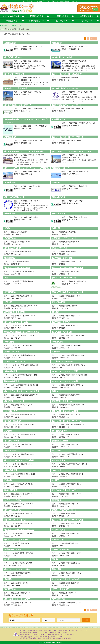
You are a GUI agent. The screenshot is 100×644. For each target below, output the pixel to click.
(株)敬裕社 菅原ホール (62, 401)
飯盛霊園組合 (10, 258)
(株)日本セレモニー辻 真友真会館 (67, 74)
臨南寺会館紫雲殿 (12, 381)
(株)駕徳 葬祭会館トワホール (65, 88)
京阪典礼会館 (10, 137)
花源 (6, 278)
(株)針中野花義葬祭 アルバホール (67, 105)
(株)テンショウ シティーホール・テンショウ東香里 (27, 168)
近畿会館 (56, 228)
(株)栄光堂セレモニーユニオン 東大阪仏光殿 (24, 151)
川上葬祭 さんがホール (62, 361)
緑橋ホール (57, 391)
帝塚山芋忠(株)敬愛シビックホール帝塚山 (22, 332)
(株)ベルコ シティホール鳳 (16, 322)
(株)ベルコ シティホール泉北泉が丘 (68, 268)
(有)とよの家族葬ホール (14, 197)
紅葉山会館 (57, 43)
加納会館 (56, 183)
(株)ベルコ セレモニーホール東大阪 (68, 520)
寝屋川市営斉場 (11, 490)
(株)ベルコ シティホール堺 (64, 278)
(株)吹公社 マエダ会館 (14, 74)
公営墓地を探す (62, 16)
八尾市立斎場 (10, 238)
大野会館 (8, 302)
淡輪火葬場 (57, 569)
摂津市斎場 (57, 500)
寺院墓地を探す (87, 16)
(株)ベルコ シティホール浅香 (17, 268)
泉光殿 (7, 559)
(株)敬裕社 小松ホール (14, 401)
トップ (2, 29)
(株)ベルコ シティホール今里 (65, 381)
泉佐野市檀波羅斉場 (61, 550)
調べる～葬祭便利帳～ (11, 29)
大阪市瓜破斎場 (11, 371)
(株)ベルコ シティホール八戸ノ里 (19, 530)
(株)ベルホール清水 (12, 510)
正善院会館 (9, 342)
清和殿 (55, 559)
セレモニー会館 (11, 411)
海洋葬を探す (87, 21)
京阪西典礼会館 (59, 197)
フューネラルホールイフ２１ (17, 361)
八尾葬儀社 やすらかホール (64, 238)
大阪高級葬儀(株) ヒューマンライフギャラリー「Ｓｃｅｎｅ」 (27, 121)
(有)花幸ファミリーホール (15, 520)
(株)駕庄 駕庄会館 (12, 421)
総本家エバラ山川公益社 (15, 312)
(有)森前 (56, 312)
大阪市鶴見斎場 (11, 470)
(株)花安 (56, 480)
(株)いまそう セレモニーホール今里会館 (22, 391)
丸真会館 (8, 431)
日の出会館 (57, 451)
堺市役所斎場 (10, 292)
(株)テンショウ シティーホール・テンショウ (72, 151)
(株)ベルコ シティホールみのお (66, 579)
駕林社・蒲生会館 (12, 352)
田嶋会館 (8, 480)
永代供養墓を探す (37, 21)
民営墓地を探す (37, 16)
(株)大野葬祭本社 (59, 302)
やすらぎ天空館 (59, 460)
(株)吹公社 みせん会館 (62, 57)
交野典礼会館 (10, 43)
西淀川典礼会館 (59, 119)
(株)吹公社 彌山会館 (13, 57)
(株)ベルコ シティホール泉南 (17, 569)
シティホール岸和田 (13, 500)
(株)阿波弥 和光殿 (60, 441)
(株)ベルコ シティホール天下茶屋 (19, 460)
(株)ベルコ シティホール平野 (65, 371)
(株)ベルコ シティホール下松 (65, 490)
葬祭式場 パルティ (61, 168)
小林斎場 (56, 352)
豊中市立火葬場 (59, 599)
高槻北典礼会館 (59, 214)
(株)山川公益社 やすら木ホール (18, 105)
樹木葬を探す (62, 21)
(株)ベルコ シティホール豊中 (17, 599)
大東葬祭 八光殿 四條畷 (16, 88)
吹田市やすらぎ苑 (60, 248)
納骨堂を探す (12, 21)
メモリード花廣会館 (61, 589)
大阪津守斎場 (10, 451)
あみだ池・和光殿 (12, 441)
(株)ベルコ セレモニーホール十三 (67, 421)
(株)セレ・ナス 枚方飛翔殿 (16, 540)
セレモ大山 (57, 470)
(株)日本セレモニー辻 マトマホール (68, 137)
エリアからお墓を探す (12, 16)
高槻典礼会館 (10, 214)
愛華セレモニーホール (14, 550)
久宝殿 (7, 228)
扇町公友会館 (58, 342)
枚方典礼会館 (10, 183)
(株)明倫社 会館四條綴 (62, 258)
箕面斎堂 (8, 579)
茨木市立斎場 (10, 589)
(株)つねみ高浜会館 (12, 248)
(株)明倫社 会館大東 (61, 322)
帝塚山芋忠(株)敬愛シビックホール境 (68, 292)
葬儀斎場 (21, 29)
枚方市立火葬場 (59, 530)
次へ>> (93, 39)
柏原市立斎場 (58, 540)
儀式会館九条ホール (61, 431)
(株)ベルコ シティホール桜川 (65, 411)
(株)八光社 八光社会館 (62, 332)
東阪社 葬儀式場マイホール (64, 510)
